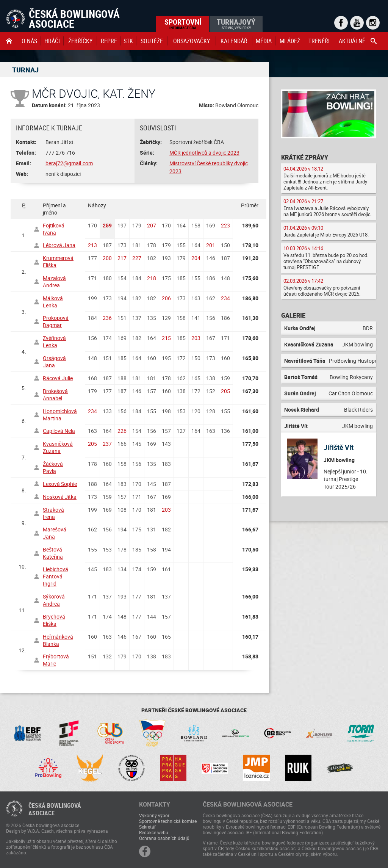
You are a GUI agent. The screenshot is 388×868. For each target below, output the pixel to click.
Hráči (52, 41)
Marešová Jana (55, 533)
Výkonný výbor (154, 815)
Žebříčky (80, 41)
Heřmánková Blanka (58, 640)
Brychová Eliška (54, 620)
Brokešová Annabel (55, 395)
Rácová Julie (58, 378)
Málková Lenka (53, 302)
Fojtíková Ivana (54, 229)
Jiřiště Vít (339, 447)
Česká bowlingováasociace (55, 809)
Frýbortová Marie (56, 660)
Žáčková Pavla (53, 467)
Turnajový (236, 24)
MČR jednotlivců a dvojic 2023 (204, 153)
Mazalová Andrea (54, 282)
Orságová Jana (54, 362)
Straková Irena (53, 513)
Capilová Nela (59, 431)
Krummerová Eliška (58, 262)
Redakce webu (154, 832)
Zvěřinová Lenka (54, 342)
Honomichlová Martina (60, 415)
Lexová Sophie (60, 484)
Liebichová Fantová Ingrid (56, 576)
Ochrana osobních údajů (164, 838)
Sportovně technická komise (168, 821)
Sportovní (183, 24)
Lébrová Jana (59, 245)
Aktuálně (352, 41)
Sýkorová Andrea (54, 600)
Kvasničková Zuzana (58, 447)
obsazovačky (192, 41)
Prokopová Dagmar (56, 321)
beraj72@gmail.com (69, 163)
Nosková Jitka (60, 497)
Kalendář (234, 41)
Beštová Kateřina (53, 553)
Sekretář (147, 827)
